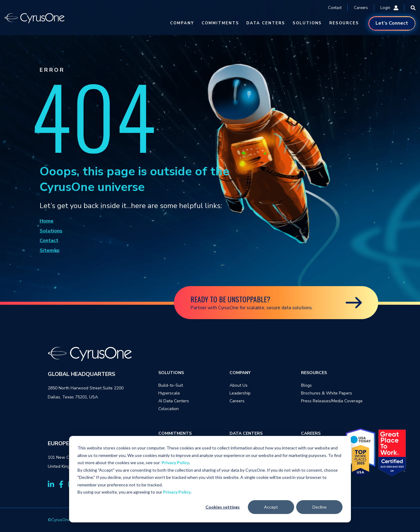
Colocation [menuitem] (169, 409)
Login (389, 8)
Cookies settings (223, 507)
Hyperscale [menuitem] (169, 393)
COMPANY (182, 23)
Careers (361, 8)
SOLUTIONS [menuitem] (171, 373)
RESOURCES (344, 23)
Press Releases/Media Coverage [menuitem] (332, 401)
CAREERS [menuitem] (311, 433)
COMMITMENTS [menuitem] (175, 433)
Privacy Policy (175, 462)
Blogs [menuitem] (306, 385)
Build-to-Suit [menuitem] (171, 385)
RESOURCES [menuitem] (314, 373)
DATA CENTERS (266, 23)
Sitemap (50, 250)
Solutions (51, 231)
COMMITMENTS (220, 23)
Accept (271, 507)
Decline (320, 507)
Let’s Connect (392, 23)
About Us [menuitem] (239, 385)
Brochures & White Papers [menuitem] (327, 393)
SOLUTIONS (307, 23)
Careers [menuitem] (237, 401)
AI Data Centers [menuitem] (174, 401)
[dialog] (210, 479)
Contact (335, 8)
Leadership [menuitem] (240, 393)
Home (47, 221)
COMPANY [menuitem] (240, 373)
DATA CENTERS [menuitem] (246, 433)
